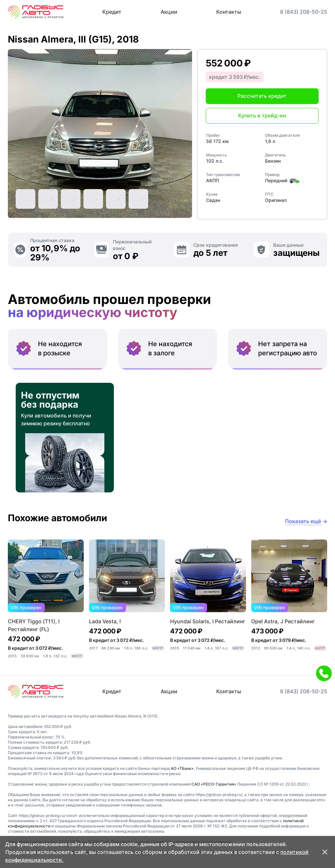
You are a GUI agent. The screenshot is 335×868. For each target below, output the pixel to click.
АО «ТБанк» (182, 768)
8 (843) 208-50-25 (304, 12)
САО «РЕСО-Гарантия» (214, 784)
